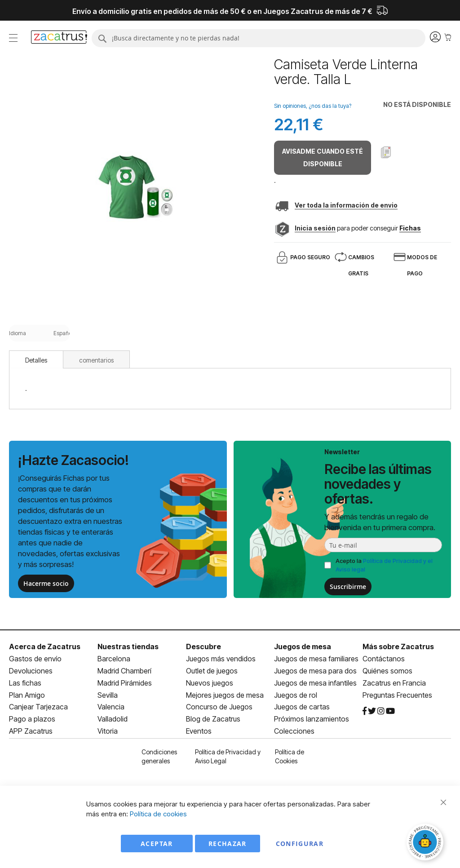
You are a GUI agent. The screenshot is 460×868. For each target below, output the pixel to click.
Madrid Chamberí (124, 671)
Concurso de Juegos (219, 707)
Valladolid (113, 719)
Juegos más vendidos (221, 659)
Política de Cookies (290, 756)
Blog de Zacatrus (213, 719)
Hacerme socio (46, 583)
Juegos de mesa (303, 647)
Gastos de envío (35, 659)
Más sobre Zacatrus (398, 647)
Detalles (36, 360)
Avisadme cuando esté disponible (323, 157)
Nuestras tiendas (128, 647)
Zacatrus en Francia (394, 683)
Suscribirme (348, 587)
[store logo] (59, 38)
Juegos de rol (296, 695)
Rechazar (228, 844)
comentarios (96, 360)
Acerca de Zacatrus (45, 647)
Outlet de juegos (212, 671)
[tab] (36, 359)
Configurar (300, 844)
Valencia (111, 707)
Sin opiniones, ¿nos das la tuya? (313, 106)
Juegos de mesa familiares (316, 659)
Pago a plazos (32, 719)
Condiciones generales (159, 756)
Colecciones (294, 731)
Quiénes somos (387, 671)
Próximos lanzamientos (312, 719)
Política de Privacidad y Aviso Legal (228, 756)
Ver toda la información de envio (346, 205)
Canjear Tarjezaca (38, 707)
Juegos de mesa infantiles (315, 683)
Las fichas (25, 683)
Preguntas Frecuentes (397, 695)
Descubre (203, 647)
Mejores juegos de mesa (225, 695)
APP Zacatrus (31, 731)
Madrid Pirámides (125, 683)
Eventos (199, 731)
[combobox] (259, 38)
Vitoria (108, 731)
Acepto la (384, 565)
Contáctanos (384, 659)
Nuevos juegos (210, 683)
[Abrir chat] (426, 843)
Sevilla (108, 695)
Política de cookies (158, 814)
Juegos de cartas (302, 707)
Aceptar (157, 844)
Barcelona (114, 659)
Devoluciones (31, 671)
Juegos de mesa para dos (315, 671)
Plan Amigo (27, 695)
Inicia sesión (315, 228)
